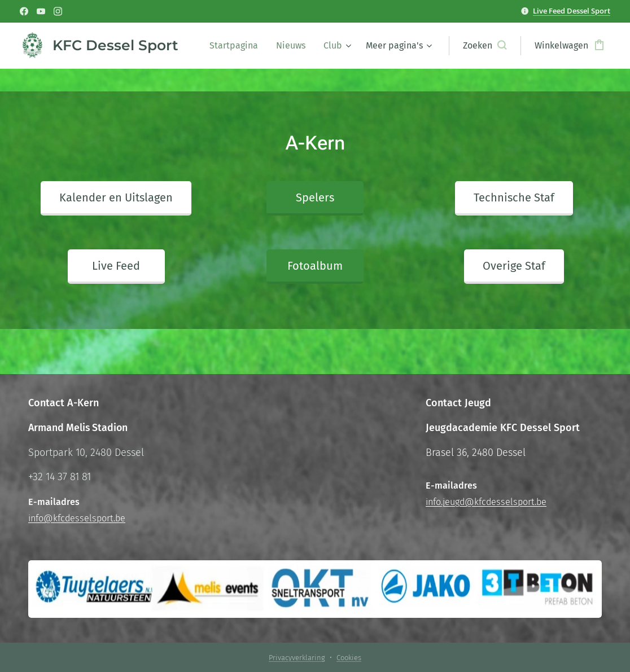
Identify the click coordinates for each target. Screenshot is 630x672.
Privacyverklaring (297, 658)
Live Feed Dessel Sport (572, 11)
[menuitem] (237, 46)
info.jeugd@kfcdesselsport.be (486, 502)
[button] (485, 46)
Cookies (349, 658)
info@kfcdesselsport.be (77, 518)
